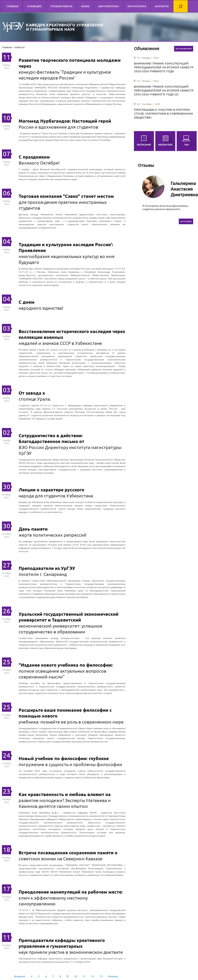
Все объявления (184, 49)
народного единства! (41, 308)
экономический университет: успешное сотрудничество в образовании (60, 629)
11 (84, 976)
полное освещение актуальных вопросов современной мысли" (63, 674)
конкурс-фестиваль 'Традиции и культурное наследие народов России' (65, 75)
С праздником (34, 157)
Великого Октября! (39, 163)
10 (76, 976)
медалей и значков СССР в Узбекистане (60, 343)
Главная (13, 6)
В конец (113, 976)
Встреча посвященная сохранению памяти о (68, 853)
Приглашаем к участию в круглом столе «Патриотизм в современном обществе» (163, 113)
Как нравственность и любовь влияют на (65, 794)
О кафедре (34, 6)
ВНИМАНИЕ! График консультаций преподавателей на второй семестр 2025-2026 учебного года (164, 67)
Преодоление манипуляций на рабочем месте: (71, 892)
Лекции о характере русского (51, 490)
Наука (85, 6)
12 (93, 976)
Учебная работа (61, 6)
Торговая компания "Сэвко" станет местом (66, 196)
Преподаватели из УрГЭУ (47, 568)
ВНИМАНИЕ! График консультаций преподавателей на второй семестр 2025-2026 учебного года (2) (164, 90)
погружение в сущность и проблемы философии (70, 764)
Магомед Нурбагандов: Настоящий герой (65, 121)
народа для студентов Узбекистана (56, 496)
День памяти (33, 529)
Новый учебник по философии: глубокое (64, 758)
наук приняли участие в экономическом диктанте (71, 952)
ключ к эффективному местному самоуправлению (53, 901)
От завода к (32, 393)
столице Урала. (35, 399)
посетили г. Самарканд (43, 574)
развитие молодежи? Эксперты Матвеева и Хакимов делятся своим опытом (65, 803)
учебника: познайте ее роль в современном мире (71, 722)
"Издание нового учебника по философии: (66, 665)
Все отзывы (186, 221)
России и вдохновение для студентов (58, 127)
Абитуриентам (108, 6)
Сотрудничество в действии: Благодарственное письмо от (51, 438)
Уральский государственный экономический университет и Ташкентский (69, 617)
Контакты (162, 6)
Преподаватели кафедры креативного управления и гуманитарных (62, 943)
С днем (27, 302)
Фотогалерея (137, 6)
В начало (20, 976)
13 (101, 976)
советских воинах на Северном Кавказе (61, 858)
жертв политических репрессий (53, 535)
